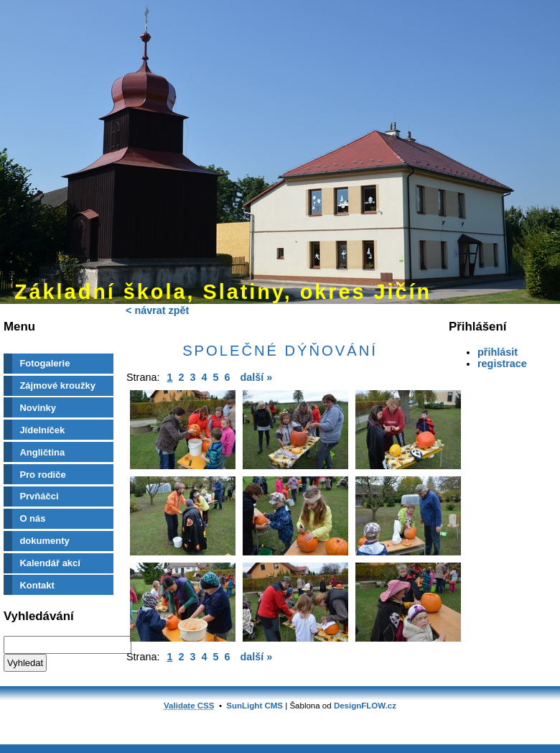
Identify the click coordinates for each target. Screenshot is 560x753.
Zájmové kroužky (57, 385)
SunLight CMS (255, 706)
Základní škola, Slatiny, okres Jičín (223, 292)
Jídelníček (42, 430)
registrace (502, 364)
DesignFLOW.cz (365, 706)
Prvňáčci (39, 496)
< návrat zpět (157, 310)
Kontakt (37, 585)
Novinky (38, 408)
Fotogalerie (45, 363)
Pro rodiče (42, 475)
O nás (32, 518)
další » (257, 377)
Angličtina (42, 452)
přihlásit (498, 352)
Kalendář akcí (50, 563)
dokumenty (44, 541)
